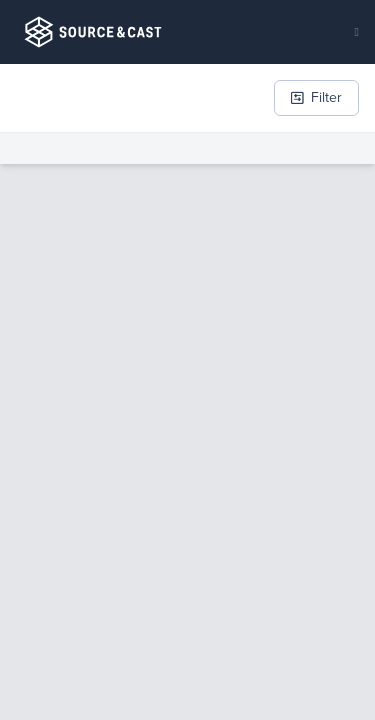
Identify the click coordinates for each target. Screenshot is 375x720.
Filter (316, 97)
